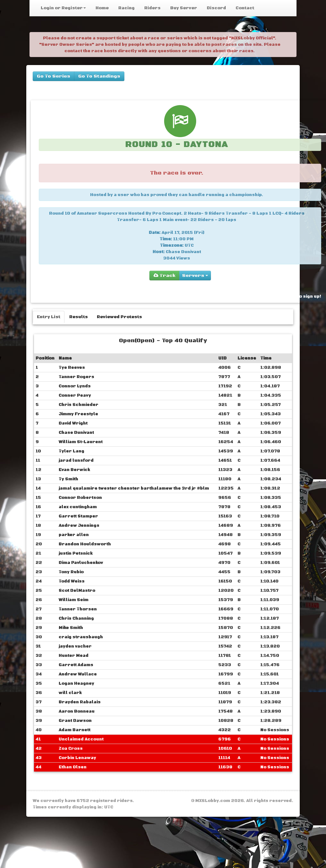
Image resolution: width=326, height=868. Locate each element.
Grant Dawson (75, 721)
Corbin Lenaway (77, 758)
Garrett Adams (76, 665)
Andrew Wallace (78, 674)
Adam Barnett (75, 730)
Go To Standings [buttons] (99, 76)
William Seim (74, 600)
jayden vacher (75, 646)
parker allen (74, 535)
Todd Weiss (72, 581)
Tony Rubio (71, 572)
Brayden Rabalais (80, 702)
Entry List (49, 317)
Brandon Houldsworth (85, 544)
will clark (70, 693)
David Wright (73, 423)
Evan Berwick (74, 470)
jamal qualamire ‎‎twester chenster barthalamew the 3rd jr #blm (134, 488)
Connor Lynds (75, 386)
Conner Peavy (75, 395)
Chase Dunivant (76, 433)
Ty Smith (68, 479)
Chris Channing (76, 618)
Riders (152, 8)
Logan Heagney (76, 683)
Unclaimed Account (81, 739)
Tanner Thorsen (78, 609)
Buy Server (184, 8)
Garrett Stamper (78, 516)
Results (79, 317)
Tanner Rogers (76, 377)
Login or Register (63, 8)
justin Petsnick (76, 553)
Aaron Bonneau (77, 711)
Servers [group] (195, 276)
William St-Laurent (81, 442)
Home (102, 8)
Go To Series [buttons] (54, 76)
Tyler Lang (71, 451)
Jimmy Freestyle (78, 414)
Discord (216, 8)
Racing (126, 8)
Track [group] (164, 276)
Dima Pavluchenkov (81, 563)
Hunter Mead (74, 656)
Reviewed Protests (119, 317)
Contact (245, 8)
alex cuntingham (78, 507)
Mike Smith (71, 628)
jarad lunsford (76, 460)
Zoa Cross (71, 748)
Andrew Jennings (79, 525)
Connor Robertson (80, 498)
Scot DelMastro (77, 591)
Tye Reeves (72, 368)
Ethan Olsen (73, 767)
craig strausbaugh (81, 637)
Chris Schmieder (79, 405)
